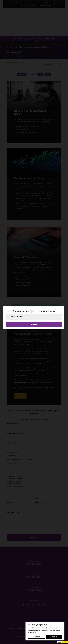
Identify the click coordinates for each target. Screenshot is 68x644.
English (60, 642)
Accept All (54, 637)
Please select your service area (34, 311)
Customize (36, 637)
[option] (65, 642)
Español (65, 642)
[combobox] (60, 642)
